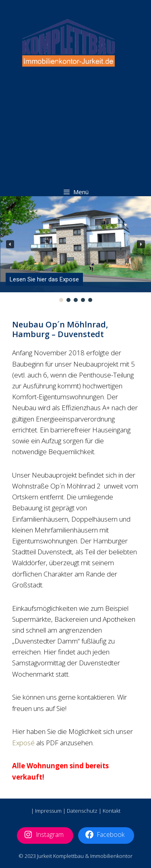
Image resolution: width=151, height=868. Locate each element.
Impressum (48, 811)
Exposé (23, 743)
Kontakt (112, 811)
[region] (75, 250)
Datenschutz (82, 811)
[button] (10, 244)
